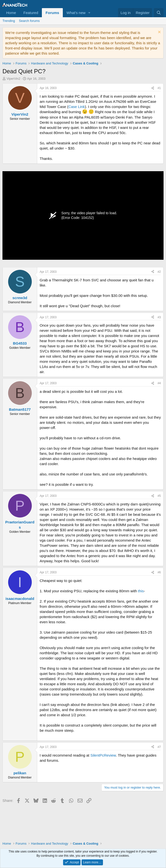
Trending (9, 21)
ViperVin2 (14, 79)
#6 (159, 572)
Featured (31, 13)
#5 (159, 496)
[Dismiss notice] (159, 33)
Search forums (29, 21)
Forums (52, 13)
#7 (159, 747)
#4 (159, 383)
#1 (159, 88)
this (141, 591)
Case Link (76, 107)
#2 (159, 272)
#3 (159, 317)
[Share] (153, 88)
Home (11, 13)
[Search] (159, 13)
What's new (76, 13)
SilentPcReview (103, 755)
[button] (89, 13)
